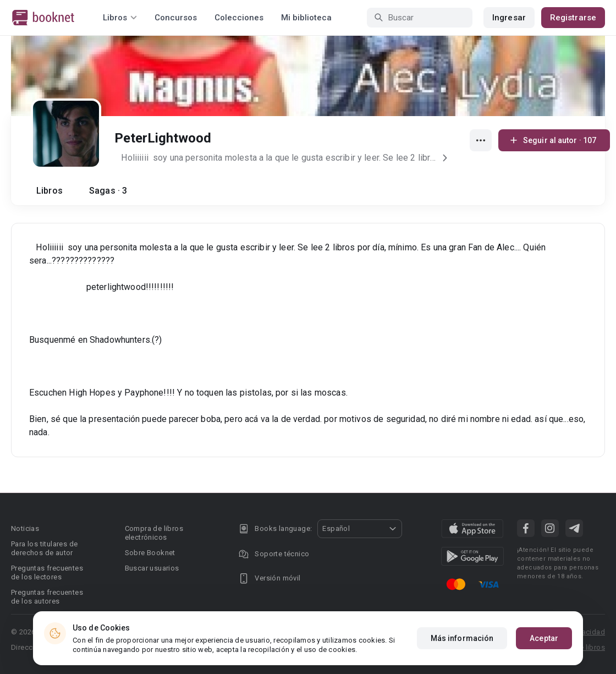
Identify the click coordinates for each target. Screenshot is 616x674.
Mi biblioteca (306, 18)
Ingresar (509, 18)
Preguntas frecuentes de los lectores (47, 572)
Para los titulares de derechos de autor (44, 548)
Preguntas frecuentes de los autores (47, 597)
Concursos (176, 18)
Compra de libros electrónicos (154, 533)
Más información (462, 638)
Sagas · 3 (108, 191)
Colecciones (239, 18)
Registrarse (573, 18)
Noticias (25, 528)
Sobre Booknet (150, 553)
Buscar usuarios (152, 568)
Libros (50, 191)
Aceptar (544, 638)
